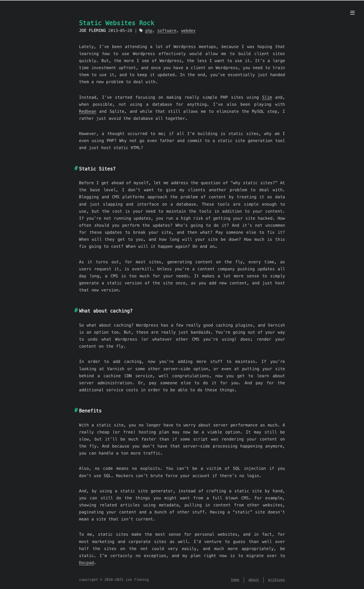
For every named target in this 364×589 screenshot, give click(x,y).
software (167, 31)
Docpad (86, 563)
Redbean (88, 111)
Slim (267, 97)
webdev (188, 31)
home (235, 580)
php (149, 31)
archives (277, 580)
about (254, 580)
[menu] (352, 13)
